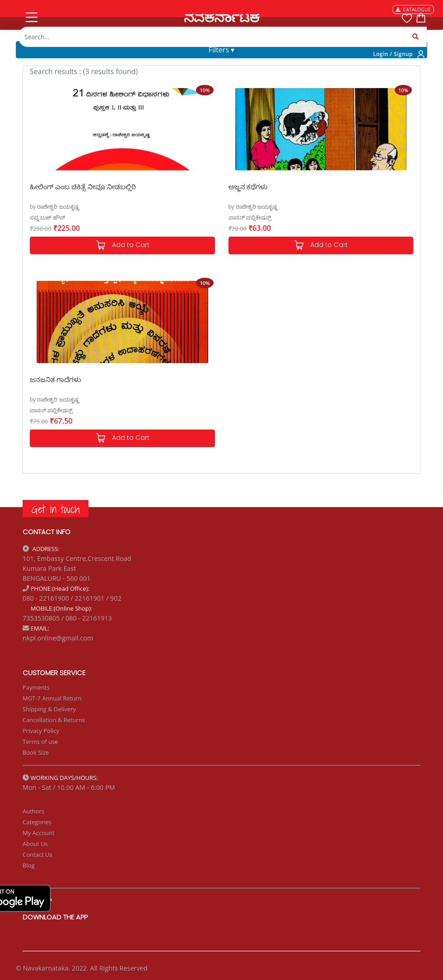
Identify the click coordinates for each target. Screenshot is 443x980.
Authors (33, 811)
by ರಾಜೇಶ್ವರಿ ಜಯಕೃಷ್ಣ (54, 207)
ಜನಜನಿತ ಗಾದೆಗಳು (56, 379)
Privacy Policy (41, 731)
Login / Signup (393, 54)
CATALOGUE (413, 9)
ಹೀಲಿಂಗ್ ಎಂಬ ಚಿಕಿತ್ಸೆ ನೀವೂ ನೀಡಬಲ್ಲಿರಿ (83, 187)
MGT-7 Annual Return (52, 698)
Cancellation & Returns (54, 720)
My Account (39, 833)
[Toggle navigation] (31, 15)
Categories (37, 822)
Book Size (36, 752)
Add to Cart (122, 245)
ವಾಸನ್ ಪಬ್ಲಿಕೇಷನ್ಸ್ (250, 217)
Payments (36, 687)
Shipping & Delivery (49, 709)
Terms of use (40, 742)
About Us (35, 844)
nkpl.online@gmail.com (58, 638)
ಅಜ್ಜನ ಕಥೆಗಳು (248, 187)
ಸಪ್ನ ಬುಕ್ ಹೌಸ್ (47, 217)
